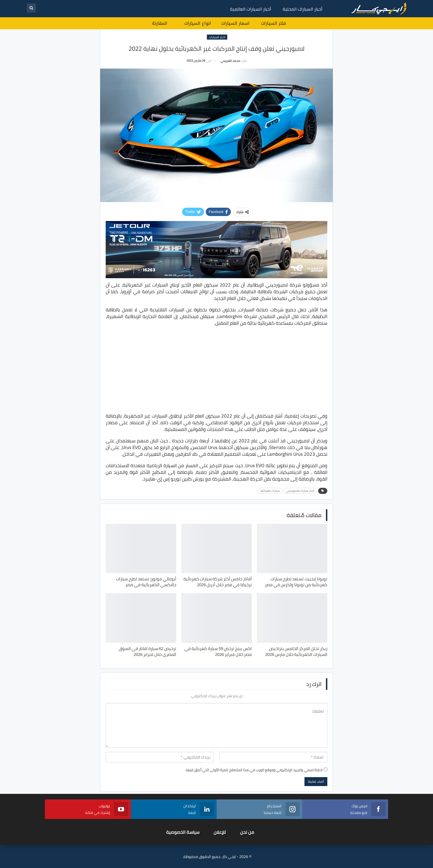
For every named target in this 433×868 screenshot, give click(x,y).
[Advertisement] (217, 370)
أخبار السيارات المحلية (303, 9)
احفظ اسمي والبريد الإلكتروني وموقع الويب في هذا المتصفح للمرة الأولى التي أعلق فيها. (254, 770)
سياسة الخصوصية (183, 832)
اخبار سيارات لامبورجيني (300, 491)
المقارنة (160, 23)
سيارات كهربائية (270, 491)
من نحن (247, 832)
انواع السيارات (198, 23)
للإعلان (220, 832)
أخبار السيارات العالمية (251, 9)
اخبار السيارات (217, 37)
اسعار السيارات (235, 23)
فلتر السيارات (273, 23)
